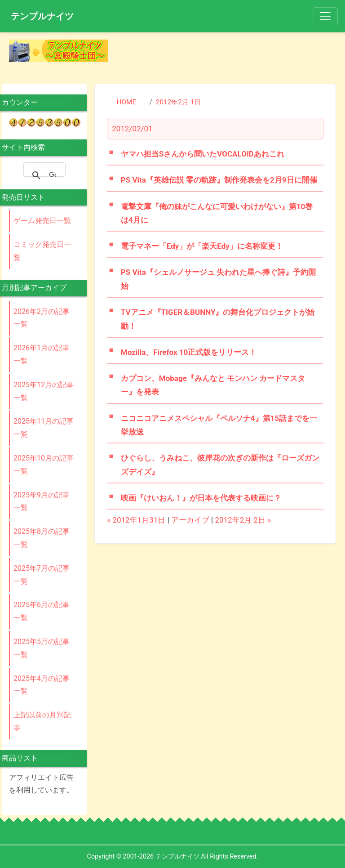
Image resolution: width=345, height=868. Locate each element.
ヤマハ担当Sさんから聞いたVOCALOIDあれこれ (203, 154)
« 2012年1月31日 (136, 520)
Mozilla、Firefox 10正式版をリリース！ (189, 352)
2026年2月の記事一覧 (42, 318)
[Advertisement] (230, 53)
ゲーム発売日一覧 (42, 221)
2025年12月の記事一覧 (44, 391)
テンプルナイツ (42, 16)
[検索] (53, 175)
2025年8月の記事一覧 (42, 538)
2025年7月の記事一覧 (42, 575)
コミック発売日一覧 (42, 251)
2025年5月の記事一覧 (42, 648)
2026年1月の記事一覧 (42, 354)
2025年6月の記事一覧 (42, 611)
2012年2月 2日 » (243, 520)
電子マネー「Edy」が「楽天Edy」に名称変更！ (202, 246)
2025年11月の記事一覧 (44, 428)
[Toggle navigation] (325, 16)
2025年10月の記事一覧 (44, 465)
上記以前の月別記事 (42, 721)
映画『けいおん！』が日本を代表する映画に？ (201, 498)
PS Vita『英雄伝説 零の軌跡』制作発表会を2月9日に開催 (219, 180)
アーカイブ (190, 520)
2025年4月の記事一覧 (42, 685)
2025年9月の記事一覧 (42, 501)
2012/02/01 (132, 129)
